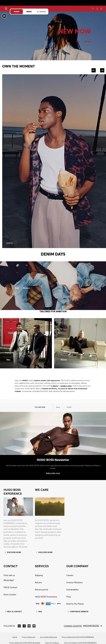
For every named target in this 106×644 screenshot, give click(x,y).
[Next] (102, 70)
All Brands (42, 12)
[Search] (93, 9)
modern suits (66, 386)
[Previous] (94, 70)
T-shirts (54, 386)
